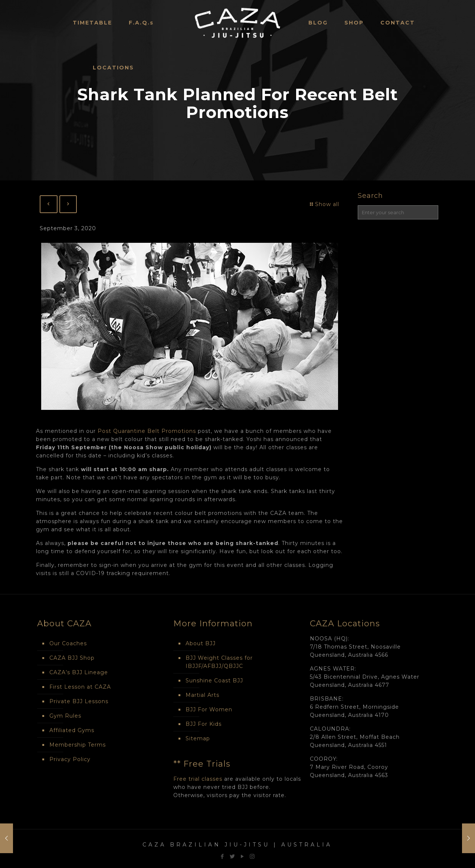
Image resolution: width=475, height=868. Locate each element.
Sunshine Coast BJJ (214, 681)
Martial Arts (202, 695)
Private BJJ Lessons (79, 701)
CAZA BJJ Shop (72, 658)
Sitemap (198, 738)
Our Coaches (68, 643)
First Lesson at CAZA (80, 687)
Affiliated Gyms (72, 730)
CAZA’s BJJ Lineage (79, 672)
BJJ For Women (209, 709)
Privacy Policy (70, 759)
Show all (324, 204)
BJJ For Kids (204, 724)
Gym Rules (65, 716)
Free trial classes (198, 779)
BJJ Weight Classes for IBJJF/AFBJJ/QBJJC (219, 662)
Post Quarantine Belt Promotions (147, 431)
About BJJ (201, 643)
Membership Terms (78, 745)
